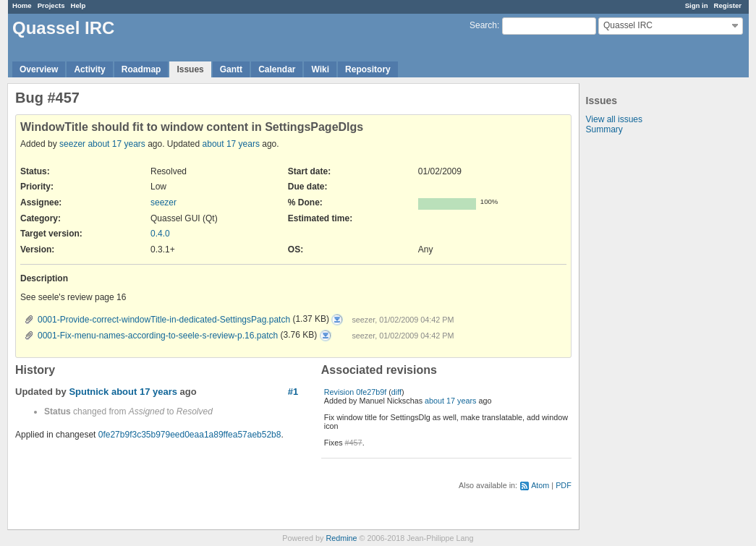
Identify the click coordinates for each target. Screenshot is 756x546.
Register (728, 5)
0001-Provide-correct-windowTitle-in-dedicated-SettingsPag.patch (164, 320)
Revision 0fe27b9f (355, 392)
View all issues (614, 119)
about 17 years (116, 144)
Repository (368, 69)
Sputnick (89, 392)
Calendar (277, 69)
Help (78, 5)
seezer (72, 144)
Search (483, 25)
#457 (354, 443)
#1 (293, 392)
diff (396, 392)
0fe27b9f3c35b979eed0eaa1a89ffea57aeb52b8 (190, 435)
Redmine (341, 538)
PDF (564, 485)
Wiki (320, 69)
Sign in (697, 5)
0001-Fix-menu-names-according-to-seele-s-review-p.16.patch (158, 336)
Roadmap (141, 69)
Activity (89, 69)
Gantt (231, 69)
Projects (51, 5)
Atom (540, 485)
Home (22, 5)
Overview (39, 69)
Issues (190, 69)
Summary (604, 129)
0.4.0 (160, 234)
